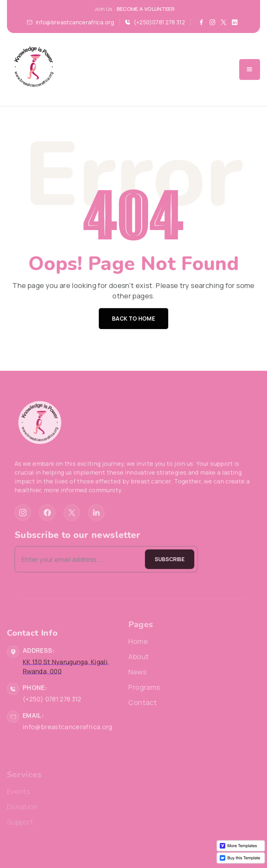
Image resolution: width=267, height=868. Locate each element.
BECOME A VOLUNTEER (146, 9)
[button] (250, 69)
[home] (34, 69)
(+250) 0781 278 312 (52, 721)
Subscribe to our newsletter (87, 526)
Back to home (133, 317)
